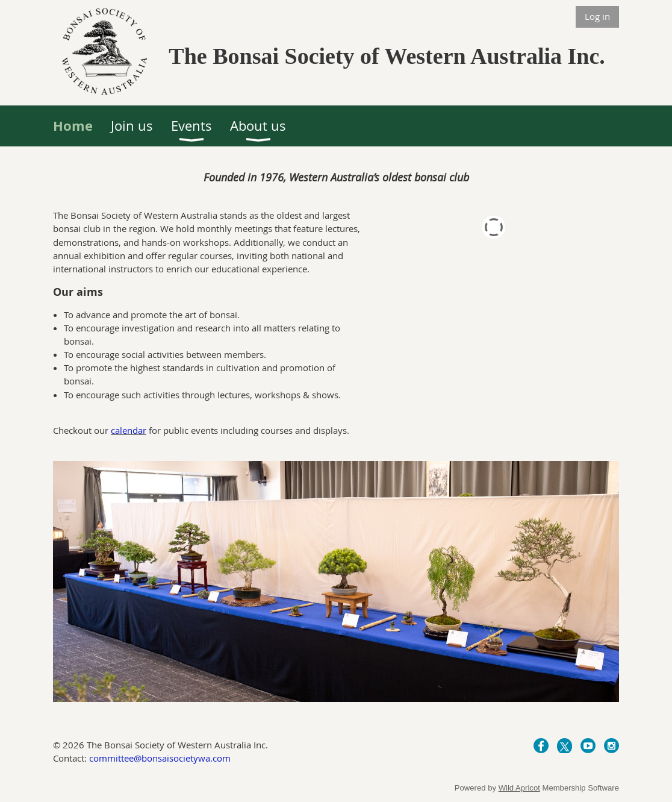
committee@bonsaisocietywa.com (160, 758)
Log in (597, 16)
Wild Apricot (519, 788)
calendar (129, 430)
